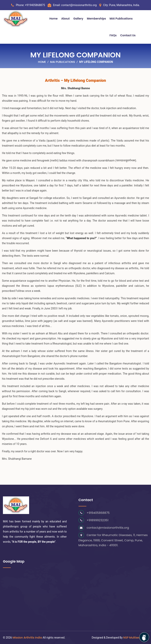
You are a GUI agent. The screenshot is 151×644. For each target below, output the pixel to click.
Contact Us (128, 35)
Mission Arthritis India (27, 638)
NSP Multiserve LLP (136, 638)
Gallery (78, 19)
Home (54, 19)
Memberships (96, 19)
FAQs (113, 35)
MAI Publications (121, 19)
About (66, 19)
